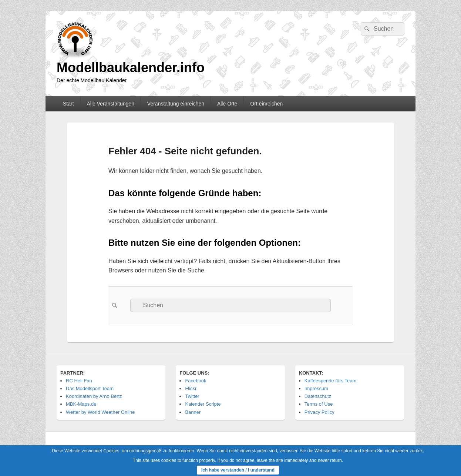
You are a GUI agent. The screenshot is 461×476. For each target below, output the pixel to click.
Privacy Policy (319, 412)
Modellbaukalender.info (131, 68)
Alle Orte (227, 104)
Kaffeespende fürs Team (330, 381)
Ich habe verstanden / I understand (238, 470)
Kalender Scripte (203, 404)
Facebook (196, 381)
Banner (193, 412)
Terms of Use (319, 404)
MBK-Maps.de (81, 404)
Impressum (316, 388)
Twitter (192, 396)
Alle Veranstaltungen (110, 104)
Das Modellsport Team (90, 388)
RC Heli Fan (79, 381)
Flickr (191, 388)
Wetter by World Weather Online (100, 412)
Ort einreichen (266, 104)
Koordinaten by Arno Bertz (94, 396)
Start (68, 104)
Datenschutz (318, 396)
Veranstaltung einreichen (176, 104)
